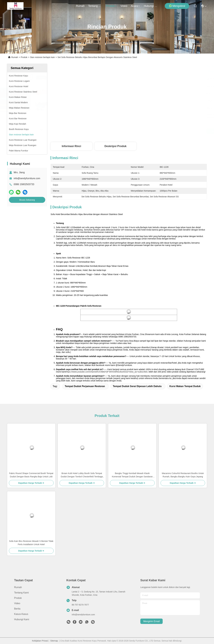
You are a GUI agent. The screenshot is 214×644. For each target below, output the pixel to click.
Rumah (80, 6)
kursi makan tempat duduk (185, 386)
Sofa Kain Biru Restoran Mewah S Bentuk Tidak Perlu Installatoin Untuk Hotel (31, 543)
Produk (112, 6)
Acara (135, 6)
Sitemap (54, 641)
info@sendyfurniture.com (27, 178)
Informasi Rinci (71, 146)
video (124, 6)
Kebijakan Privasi (40, 641)
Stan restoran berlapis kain (42, 57)
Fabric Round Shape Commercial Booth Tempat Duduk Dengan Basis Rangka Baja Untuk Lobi (31, 475)
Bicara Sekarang (27, 200)
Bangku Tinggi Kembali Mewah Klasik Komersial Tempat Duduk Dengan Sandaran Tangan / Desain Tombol (132, 475)
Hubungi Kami (151, 6)
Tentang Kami (95, 6)
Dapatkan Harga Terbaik (155, 131)
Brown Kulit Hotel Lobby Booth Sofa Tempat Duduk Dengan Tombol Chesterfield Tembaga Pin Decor (82, 475)
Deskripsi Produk (115, 146)
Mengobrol (177, 6)
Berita (17, 609)
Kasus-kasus (21, 614)
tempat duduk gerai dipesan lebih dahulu (137, 386)
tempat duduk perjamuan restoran (85, 386)
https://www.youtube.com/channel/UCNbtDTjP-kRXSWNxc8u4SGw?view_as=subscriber (107, 372)
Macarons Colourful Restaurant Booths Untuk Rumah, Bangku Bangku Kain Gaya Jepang (183, 475)
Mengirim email (151, 621)
